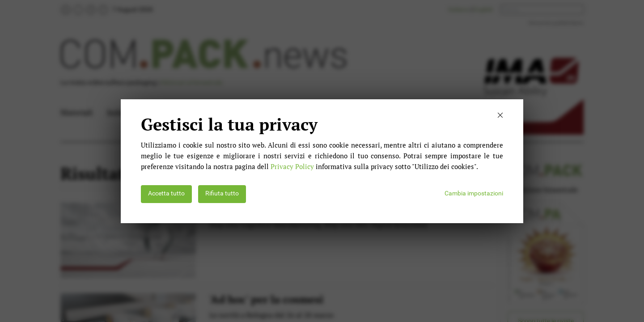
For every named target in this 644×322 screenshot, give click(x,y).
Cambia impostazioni (474, 193)
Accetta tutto (166, 193)
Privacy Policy (292, 166)
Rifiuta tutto (222, 193)
